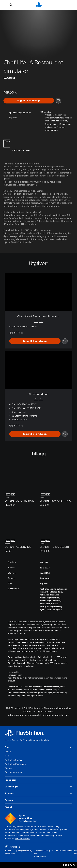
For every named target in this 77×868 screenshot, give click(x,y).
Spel (14, 740)
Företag (8, 768)
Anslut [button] (38, 807)
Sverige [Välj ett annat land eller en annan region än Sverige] (13, 847)
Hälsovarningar (15, 675)
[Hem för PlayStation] (39, 5)
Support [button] (38, 793)
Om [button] (38, 747)
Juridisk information (10, 852)
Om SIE (8, 752)
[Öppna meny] (4, 5)
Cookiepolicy (66, 851)
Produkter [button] (38, 780)
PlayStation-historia (14, 772)
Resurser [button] (38, 800)
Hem (7, 740)
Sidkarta (54, 851)
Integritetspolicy (25, 851)
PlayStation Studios (13, 760)
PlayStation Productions (15, 764)
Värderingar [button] (38, 787)
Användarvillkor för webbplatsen (41, 854)
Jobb (7, 756)
